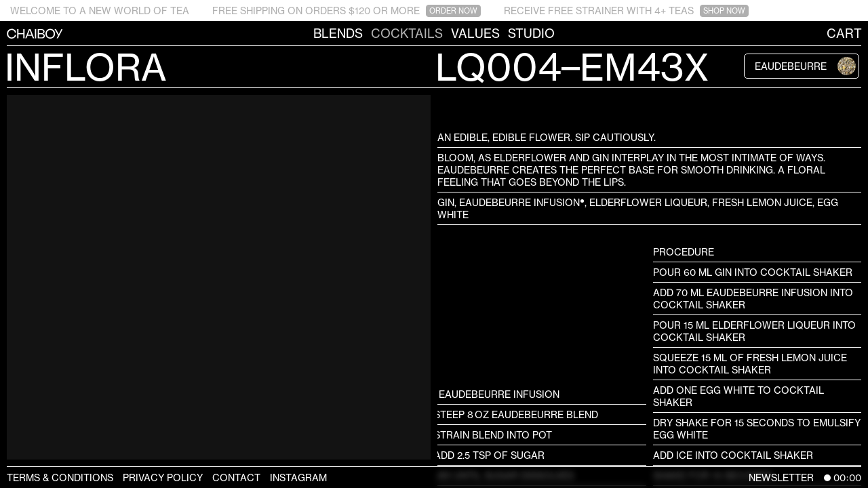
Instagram (298, 477)
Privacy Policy (163, 477)
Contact (236, 477)
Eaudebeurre (805, 66)
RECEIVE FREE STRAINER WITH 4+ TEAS (626, 11)
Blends (338, 33)
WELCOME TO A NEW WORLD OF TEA (100, 11)
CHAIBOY (7, 33)
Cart (844, 33)
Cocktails (407, 33)
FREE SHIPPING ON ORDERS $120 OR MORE (347, 11)
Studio (531, 33)
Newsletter (781, 477)
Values (475, 33)
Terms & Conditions (60, 477)
